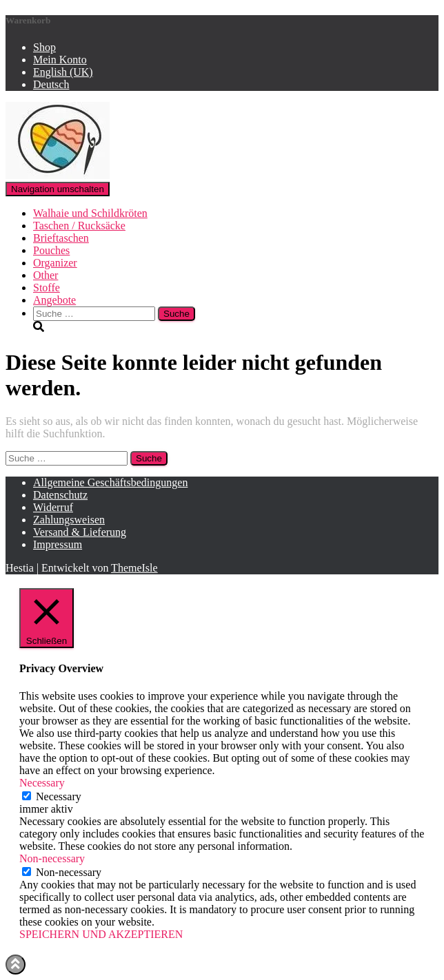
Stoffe (47, 288)
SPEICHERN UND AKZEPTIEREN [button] (101, 934)
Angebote (54, 300)
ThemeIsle (134, 568)
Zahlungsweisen (69, 520)
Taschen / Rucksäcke (79, 226)
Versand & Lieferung (80, 532)
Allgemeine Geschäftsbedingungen (110, 482)
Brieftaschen (61, 238)
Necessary (59, 796)
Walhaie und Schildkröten (90, 213)
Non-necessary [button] (52, 858)
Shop (44, 47)
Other (46, 275)
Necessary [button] (42, 783)
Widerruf (53, 507)
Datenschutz (60, 495)
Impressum (58, 544)
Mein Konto (60, 60)
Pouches (51, 250)
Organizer (55, 263)
